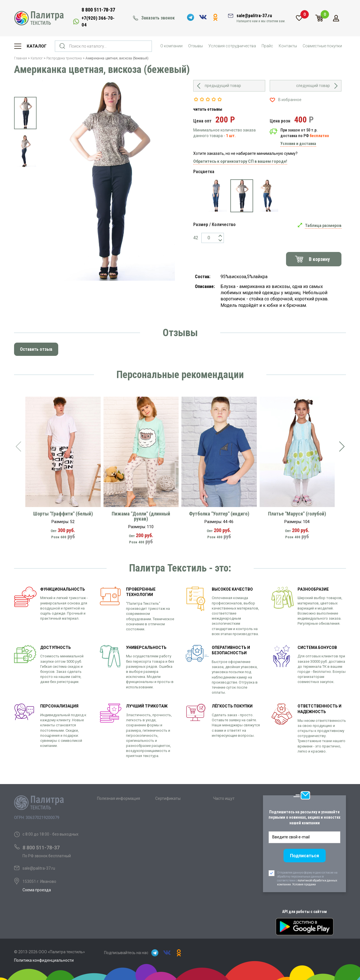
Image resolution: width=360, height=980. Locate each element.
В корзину (319, 259)
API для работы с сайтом (304, 912)
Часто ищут (224, 798)
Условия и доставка (298, 144)
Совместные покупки (322, 46)
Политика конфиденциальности (44, 960)
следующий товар (313, 86)
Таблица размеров (323, 226)
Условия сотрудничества (232, 46)
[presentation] (18, 447)
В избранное (290, 100)
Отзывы (195, 46)
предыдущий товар (223, 86)
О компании (171, 46)
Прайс (267, 46)
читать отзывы (208, 109)
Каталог (37, 46)
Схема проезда (37, 890)
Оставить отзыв (36, 349)
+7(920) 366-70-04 (98, 21)
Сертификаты (168, 798)
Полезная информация (119, 798)
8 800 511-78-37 (98, 10)
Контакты (288, 46)
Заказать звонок (158, 18)
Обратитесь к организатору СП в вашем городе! (240, 161)
